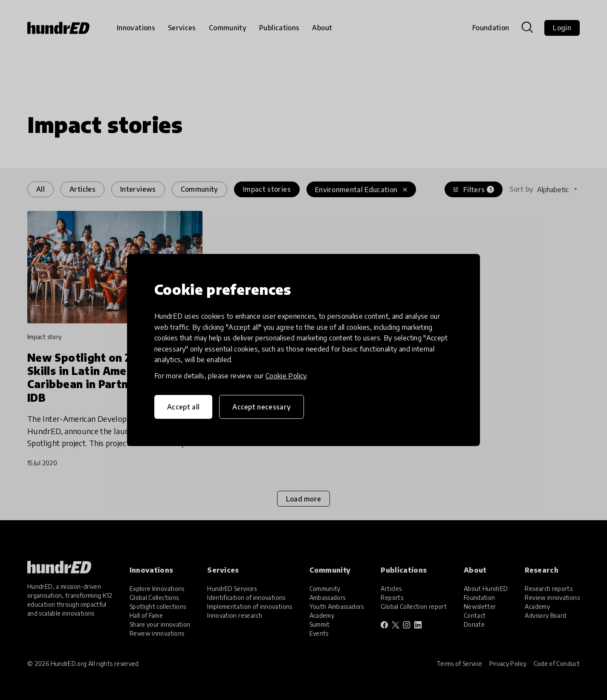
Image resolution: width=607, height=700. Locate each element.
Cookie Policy (286, 376)
